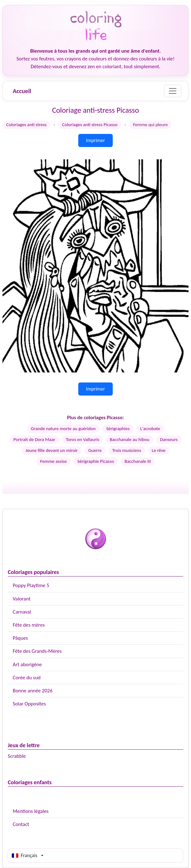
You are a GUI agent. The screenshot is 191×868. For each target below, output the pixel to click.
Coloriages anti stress (26, 125)
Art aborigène (27, 664)
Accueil (22, 91)
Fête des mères (29, 625)
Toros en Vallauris (82, 439)
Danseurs (169, 439)
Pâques (20, 638)
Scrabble (17, 756)
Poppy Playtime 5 (31, 585)
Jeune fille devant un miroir (52, 450)
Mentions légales (31, 811)
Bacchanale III (138, 461)
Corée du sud (27, 678)
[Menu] (173, 91)
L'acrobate (150, 429)
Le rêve (159, 450)
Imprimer (95, 140)
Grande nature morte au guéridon (63, 429)
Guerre (95, 450)
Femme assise (53, 461)
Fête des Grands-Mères (37, 651)
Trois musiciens (127, 450)
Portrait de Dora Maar (34, 439)
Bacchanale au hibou (130, 439)
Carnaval (22, 612)
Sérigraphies (118, 429)
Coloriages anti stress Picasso (90, 125)
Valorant (22, 599)
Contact (21, 824)
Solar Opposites (29, 704)
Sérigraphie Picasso (96, 461)
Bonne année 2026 (33, 691)
